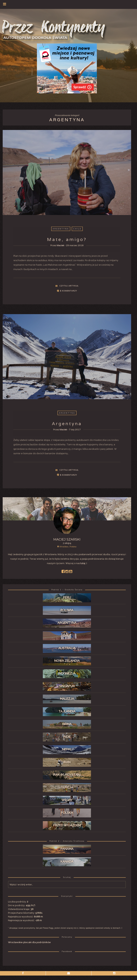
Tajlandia (67, 711)
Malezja (67, 699)
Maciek (60, 247)
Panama (67, 849)
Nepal (67, 749)
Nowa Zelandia (67, 661)
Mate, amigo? (67, 241)
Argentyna (61, 231)
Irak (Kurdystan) (67, 775)
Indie (67, 737)
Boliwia (67, 610)
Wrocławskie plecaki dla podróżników (29, 942)
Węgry (67, 800)
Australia (67, 648)
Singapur (67, 686)
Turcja (67, 787)
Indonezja (67, 673)
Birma (67, 724)
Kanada (67, 861)
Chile (77, 231)
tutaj (83, 563)
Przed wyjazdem (67, 825)
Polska (67, 813)
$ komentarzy (69, 293)
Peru (67, 597)
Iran (67, 762)
